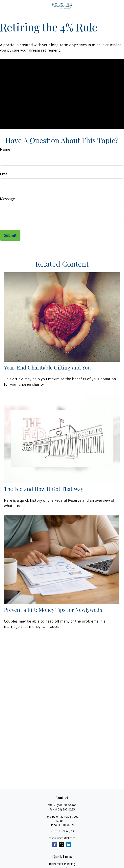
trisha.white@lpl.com (62, 838)
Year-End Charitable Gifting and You (47, 367)
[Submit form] (10, 235)
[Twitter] (62, 845)
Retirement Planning (62, 864)
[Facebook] (55, 845)
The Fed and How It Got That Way (44, 489)
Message (7, 199)
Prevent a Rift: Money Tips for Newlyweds (53, 610)
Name (5, 149)
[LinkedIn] (69, 845)
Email (5, 174)
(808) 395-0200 (67, 805)
